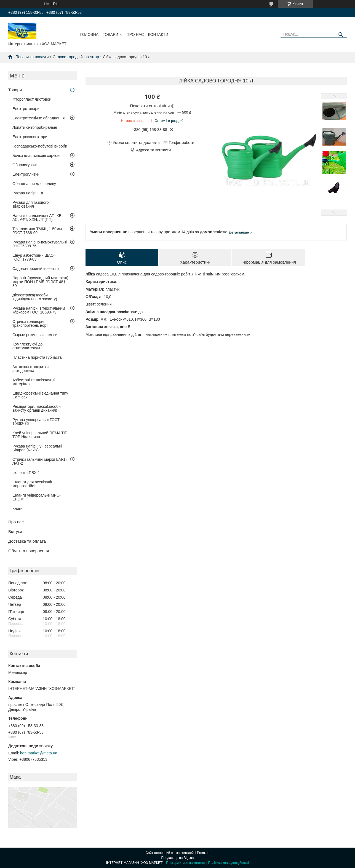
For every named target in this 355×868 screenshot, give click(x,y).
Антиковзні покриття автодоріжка (30, 369)
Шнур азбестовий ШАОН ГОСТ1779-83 (34, 257)
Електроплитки (26, 174)
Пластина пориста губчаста (37, 357)
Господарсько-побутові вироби (40, 146)
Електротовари (26, 109)
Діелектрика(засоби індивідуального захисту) (35, 297)
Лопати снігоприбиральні (35, 127)
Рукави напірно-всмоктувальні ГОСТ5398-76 (40, 244)
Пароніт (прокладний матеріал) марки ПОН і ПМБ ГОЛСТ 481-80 (40, 282)
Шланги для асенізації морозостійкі (32, 484)
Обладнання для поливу (34, 184)
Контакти (158, 34)
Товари (110, 34)
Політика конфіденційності (229, 863)
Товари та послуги (32, 57)
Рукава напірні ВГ (28, 193)
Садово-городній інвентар (76, 57)
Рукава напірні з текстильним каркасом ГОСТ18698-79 (39, 310)
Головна (89, 34)
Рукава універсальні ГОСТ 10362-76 (36, 422)
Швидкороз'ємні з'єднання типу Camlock (40, 395)
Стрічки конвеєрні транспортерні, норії (30, 323)
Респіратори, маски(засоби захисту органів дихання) (37, 408)
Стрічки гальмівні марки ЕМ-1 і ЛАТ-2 (40, 461)
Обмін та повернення (29, 551)
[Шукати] (341, 35)
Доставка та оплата (27, 541)
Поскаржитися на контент (186, 863)
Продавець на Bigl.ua (177, 858)
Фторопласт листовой (32, 99)
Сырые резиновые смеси (35, 335)
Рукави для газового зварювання (31, 204)
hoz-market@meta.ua (39, 753)
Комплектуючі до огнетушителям (27, 346)
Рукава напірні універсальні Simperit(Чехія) (37, 448)
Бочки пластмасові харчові (36, 156)
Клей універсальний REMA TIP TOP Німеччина (40, 435)
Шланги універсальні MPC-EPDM (37, 497)
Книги (18, 508)
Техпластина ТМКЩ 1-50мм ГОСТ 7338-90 (37, 231)
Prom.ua (203, 853)
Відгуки (15, 531)
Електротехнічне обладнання (38, 118)
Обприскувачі (25, 165)
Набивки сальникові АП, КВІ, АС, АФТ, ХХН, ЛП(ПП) (38, 218)
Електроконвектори (30, 137)
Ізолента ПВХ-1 (26, 473)
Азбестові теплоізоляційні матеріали (35, 382)
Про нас (135, 34)
